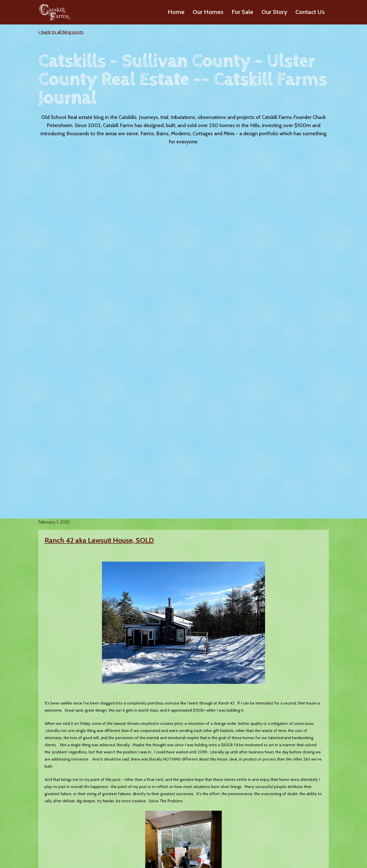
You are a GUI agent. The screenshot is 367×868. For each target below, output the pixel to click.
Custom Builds (284, 820)
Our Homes (208, 12)
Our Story (274, 12)
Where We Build (222, 842)
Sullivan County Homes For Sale (169, 811)
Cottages (89, 825)
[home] (54, 12)
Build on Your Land (98, 842)
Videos (214, 816)
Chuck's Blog (283, 803)
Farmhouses (91, 816)
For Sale (243, 12)
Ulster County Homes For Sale (171, 799)
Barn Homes (92, 808)
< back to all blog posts (61, 32)
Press (212, 825)
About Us (216, 808)
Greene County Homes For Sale (173, 837)
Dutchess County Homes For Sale (170, 826)
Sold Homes (155, 846)
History (214, 799)
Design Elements (96, 834)
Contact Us (310, 12)
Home (176, 12)
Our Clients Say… (223, 834)
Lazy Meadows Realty (291, 812)
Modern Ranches (96, 799)
